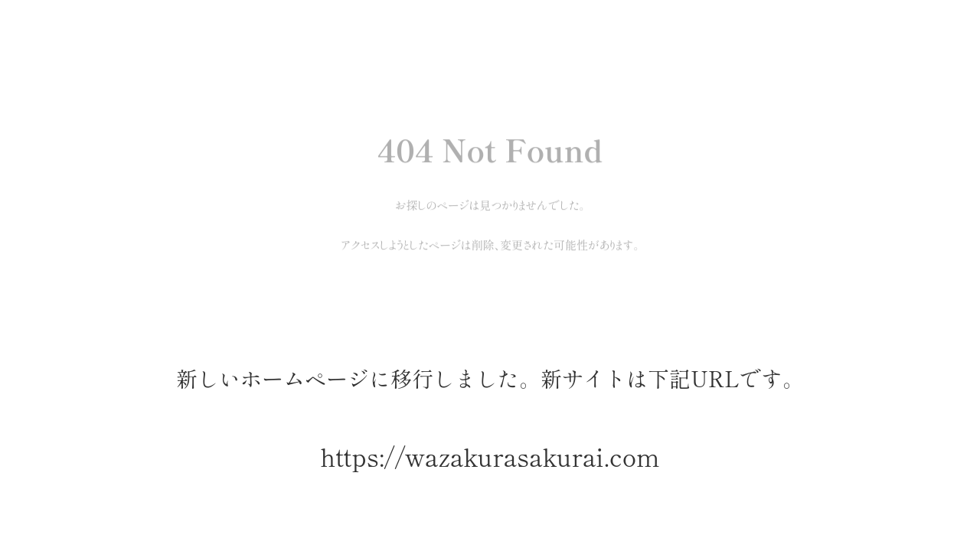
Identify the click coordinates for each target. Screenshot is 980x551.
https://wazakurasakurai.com (490, 456)
